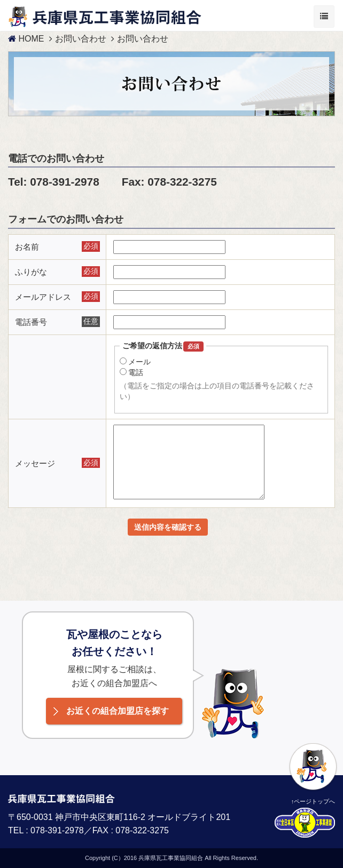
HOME (26, 39)
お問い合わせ (81, 39)
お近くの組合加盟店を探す (118, 711)
